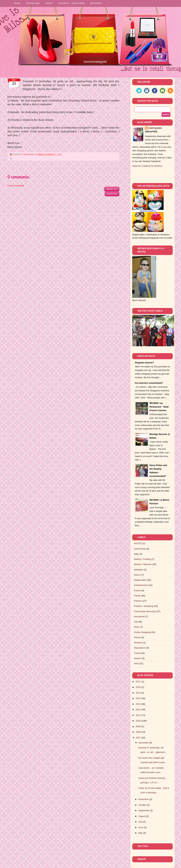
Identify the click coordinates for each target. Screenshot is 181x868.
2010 (139, 721)
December (144, 743)
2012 (139, 710)
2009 (139, 726)
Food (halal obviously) (145, 611)
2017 (139, 682)
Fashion (138, 601)
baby (136, 554)
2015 (139, 693)
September (144, 810)
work (136, 663)
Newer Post (112, 189)
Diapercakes (33, 3)
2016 (139, 687)
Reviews (138, 643)
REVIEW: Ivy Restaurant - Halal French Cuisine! (159, 407)
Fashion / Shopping (144, 606)
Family (137, 596)
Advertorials (140, 549)
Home (17, 3)
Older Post (112, 194)
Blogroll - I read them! (71, 3)
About (49, 3)
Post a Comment (16, 186)
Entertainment (141, 585)
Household (139, 617)
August (142, 816)
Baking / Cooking (142, 559)
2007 (139, 738)
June (141, 827)
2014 (139, 698)
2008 (139, 732)
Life (136, 622)
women (138, 658)
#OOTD (138, 543)
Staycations (140, 648)
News (137, 627)
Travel (137, 653)
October (143, 805)
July (141, 822)
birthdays (139, 570)
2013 (139, 704)
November (144, 799)
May (141, 833)
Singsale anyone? (144, 363)
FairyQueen (29, 155)
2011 (139, 715)
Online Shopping (142, 632)
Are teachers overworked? (149, 383)
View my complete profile (147, 166)
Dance (137, 575)
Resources (96, 3)
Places (137, 637)
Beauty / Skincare (143, 564)
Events (137, 590)
